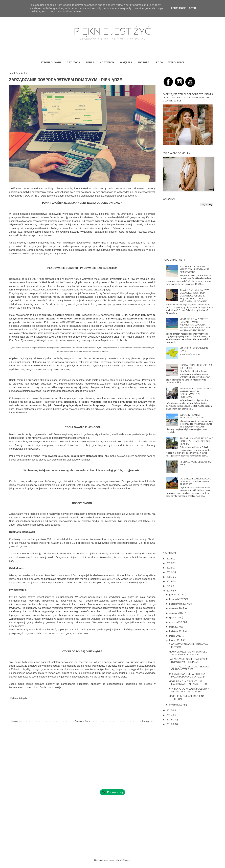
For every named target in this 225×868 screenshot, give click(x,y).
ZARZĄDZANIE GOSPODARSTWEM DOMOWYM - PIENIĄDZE (188, 660)
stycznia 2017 (177, 705)
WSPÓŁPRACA (176, 62)
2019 (170, 581)
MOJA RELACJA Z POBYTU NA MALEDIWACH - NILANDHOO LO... (189, 683)
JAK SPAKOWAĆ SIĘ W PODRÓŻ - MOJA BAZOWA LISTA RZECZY (187, 675)
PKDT (123, 337)
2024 (170, 559)
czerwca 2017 (177, 622)
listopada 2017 (177, 599)
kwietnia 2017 (177, 631)
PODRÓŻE (143, 62)
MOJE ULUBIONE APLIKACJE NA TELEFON (187, 697)
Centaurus (83, 333)
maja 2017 (175, 627)
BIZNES (90, 62)
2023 (170, 563)
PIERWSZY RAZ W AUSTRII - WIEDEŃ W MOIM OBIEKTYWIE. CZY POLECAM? (195, 393)
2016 (170, 710)
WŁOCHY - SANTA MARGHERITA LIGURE (192, 416)
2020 (170, 577)
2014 (170, 720)
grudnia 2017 (176, 594)
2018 (170, 586)
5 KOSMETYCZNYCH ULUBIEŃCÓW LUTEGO (188, 646)
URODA (159, 62)
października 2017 (179, 604)
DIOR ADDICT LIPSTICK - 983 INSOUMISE (196, 366)
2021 (170, 572)
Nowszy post (17, 721)
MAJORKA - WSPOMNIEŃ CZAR (194, 349)
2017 (170, 591)
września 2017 (177, 608)
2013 (170, 724)
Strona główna (83, 721)
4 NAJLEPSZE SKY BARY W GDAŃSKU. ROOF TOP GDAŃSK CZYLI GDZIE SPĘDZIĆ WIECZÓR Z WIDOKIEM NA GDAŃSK (194, 295)
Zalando (16, 669)
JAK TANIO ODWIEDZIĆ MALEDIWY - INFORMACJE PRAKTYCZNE (194, 269)
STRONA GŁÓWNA (51, 62)
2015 (170, 715)
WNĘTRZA (126, 62)
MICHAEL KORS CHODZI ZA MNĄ (195, 463)
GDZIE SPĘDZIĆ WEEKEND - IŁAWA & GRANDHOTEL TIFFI (189, 668)
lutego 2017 (176, 640)
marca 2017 (176, 636)
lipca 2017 (175, 617)
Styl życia (23, 698)
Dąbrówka (42, 337)
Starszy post (148, 721)
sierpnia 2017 (177, 613)
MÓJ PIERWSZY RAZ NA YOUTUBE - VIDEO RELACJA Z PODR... (189, 653)
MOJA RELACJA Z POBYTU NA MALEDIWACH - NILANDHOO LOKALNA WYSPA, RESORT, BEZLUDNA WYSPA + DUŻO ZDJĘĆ (196, 325)
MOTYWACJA (107, 62)
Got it (193, 8)
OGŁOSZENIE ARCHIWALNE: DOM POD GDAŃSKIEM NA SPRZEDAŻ (196, 481)
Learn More (178, 8)
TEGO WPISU (31, 196)
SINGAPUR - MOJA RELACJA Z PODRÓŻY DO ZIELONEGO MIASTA (196, 441)
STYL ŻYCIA (73, 62)
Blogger (127, 860)
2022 (170, 568)
